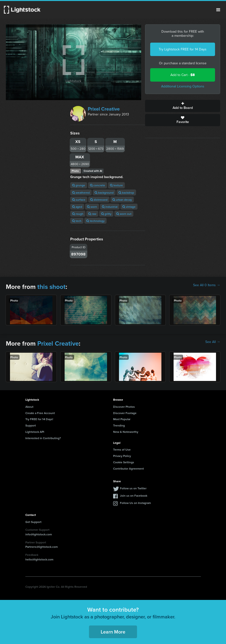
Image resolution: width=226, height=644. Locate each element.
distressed (99, 200)
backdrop (126, 193)
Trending (119, 425)
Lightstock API (35, 432)
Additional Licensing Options (183, 86)
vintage (129, 207)
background (104, 193)
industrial (110, 207)
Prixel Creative (104, 109)
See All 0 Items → (207, 285)
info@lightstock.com (39, 534)
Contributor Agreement (128, 469)
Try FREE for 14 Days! (39, 419)
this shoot (51, 287)
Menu (218, 10)
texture (116, 185)
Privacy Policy (122, 456)
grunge (79, 185)
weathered (81, 193)
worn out (124, 214)
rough (78, 214)
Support (31, 425)
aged (77, 207)
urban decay (122, 200)
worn (92, 207)
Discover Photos (124, 407)
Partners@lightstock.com (42, 547)
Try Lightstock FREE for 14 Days (183, 49)
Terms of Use (122, 450)
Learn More (113, 632)
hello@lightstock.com (39, 559)
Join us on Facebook (134, 496)
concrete (98, 185)
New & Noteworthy (126, 432)
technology (95, 221)
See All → (213, 342)
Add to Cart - (183, 75)
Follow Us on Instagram (135, 503)
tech (77, 221)
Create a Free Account (40, 413)
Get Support (33, 522)
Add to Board (183, 106)
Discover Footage (125, 413)
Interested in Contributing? (43, 438)
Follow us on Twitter (133, 488)
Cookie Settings (124, 462)
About (29, 407)
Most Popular (122, 419)
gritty (106, 214)
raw (92, 214)
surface (79, 200)
